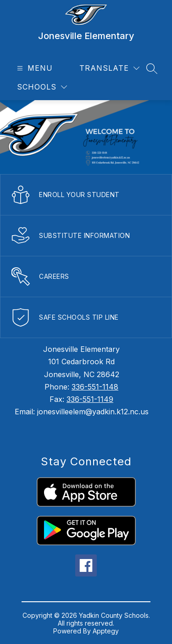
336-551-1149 (90, 399)
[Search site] (152, 68)
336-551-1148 (95, 387)
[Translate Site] (109, 68)
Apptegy (106, 631)
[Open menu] (34, 68)
